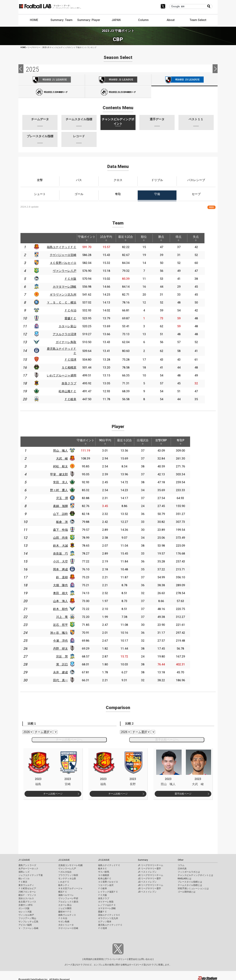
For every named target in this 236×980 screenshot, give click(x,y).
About (171, 20)
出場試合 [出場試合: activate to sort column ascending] (148, 440)
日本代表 (182, 867)
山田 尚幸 (63, 536)
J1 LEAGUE (24, 858)
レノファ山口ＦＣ (107, 903)
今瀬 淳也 (63, 639)
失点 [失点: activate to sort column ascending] (204, 238)
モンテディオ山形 (67, 877)
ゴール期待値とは (187, 890)
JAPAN (116, 20)
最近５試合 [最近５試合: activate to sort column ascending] (130, 238)
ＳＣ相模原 (104, 874)
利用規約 (88, 958)
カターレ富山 (65, 903)
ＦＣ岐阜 (103, 887)
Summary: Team (61, 20)
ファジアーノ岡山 (27, 917)
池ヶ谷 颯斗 (61, 631)
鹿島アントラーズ (27, 864)
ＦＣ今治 (63, 917)
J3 (184, 80)
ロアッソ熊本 (105, 920)
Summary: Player (89, 20)
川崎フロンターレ (27, 890)
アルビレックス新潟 (68, 900)
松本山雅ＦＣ (105, 877)
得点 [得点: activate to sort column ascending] (186, 238)
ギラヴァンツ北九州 (108, 917)
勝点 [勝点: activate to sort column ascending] (167, 238)
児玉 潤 (64, 496)
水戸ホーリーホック (28, 867)
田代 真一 (63, 679)
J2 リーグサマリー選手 (149, 877)
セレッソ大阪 (25, 910)
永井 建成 (63, 671)
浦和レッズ (24, 870)
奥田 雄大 (63, 591)
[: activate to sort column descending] (25, 238)
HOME (34, 20)
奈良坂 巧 (63, 552)
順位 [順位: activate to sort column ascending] (149, 238)
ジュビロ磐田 (65, 907)
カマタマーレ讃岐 (107, 907)
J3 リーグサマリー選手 (149, 887)
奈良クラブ (104, 897)
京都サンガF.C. (26, 903)
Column (143, 20)
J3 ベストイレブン (147, 890)
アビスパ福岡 (25, 923)
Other (181, 858)
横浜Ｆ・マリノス (27, 893)
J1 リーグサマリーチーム (151, 864)
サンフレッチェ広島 (28, 920)
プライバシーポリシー (116, 958)
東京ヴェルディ (26, 883)
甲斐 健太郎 (61, 473)
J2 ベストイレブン (147, 880)
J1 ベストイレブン (147, 870)
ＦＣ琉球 (103, 927)
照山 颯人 (63, 449)
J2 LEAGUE (64, 858)
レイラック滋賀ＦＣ (108, 890)
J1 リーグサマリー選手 (149, 867)
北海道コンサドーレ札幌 (70, 864)
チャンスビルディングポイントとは (195, 874)
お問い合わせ (146, 958)
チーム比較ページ (53, 792)
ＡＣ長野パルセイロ (108, 880)
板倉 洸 (64, 520)
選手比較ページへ (167, 738)
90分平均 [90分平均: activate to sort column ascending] (108, 440)
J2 (118, 80)
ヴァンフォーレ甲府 (68, 897)
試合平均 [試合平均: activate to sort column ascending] (110, 238)
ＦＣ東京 (23, 880)
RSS (211, 207)
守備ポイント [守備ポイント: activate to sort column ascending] (90, 238)
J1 (52, 80)
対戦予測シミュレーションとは (193, 887)
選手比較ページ (183, 792)
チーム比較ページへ (69, 738)
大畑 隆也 (63, 584)
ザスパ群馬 (104, 870)
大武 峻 (64, 457)
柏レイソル (24, 877)
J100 (52, 92)
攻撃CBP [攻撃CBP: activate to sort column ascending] (167, 440)
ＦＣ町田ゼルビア (27, 887)
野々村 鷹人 (61, 489)
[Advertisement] (118, 824)
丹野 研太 (63, 647)
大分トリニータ (66, 923)
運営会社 (133, 958)
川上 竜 (64, 615)
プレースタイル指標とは (190, 880)
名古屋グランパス (27, 900)
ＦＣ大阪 (103, 893)
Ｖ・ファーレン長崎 (28, 927)
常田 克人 (63, 481)
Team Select (198, 20)
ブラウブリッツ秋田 (68, 874)
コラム (181, 864)
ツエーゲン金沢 (106, 883)
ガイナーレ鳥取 (106, 900)
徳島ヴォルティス (67, 913)
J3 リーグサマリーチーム (151, 883)
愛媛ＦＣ (103, 910)
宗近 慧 (64, 655)
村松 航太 (63, 465)
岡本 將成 (63, 568)
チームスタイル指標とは (190, 883)
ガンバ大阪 (24, 907)
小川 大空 (63, 560)
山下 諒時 (63, 512)
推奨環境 (99, 958)
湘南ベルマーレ (66, 893)
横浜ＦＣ (63, 890)
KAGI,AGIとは (185, 877)
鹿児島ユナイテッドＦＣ (110, 923)
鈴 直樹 (64, 576)
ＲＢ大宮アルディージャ (70, 887)
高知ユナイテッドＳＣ (109, 913)
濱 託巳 (64, 663)
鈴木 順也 (63, 607)
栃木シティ (64, 883)
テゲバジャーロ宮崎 (68, 927)
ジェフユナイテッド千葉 (31, 874)
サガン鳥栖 (64, 920)
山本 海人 (63, 599)
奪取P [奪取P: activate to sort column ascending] (187, 440)
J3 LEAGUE (104, 858)
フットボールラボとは (189, 870)
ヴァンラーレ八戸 (67, 867)
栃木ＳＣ (103, 867)
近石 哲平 (63, 623)
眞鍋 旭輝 (63, 504)
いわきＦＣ (64, 880)
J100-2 (118, 92)
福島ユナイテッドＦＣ (109, 864)
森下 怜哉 (63, 528)
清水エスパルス (26, 897)
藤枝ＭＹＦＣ (65, 910)
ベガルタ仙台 (65, 870)
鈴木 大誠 (63, 544)
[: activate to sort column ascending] (37, 238)
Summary (143, 858)
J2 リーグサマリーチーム (151, 874)
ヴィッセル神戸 (26, 913)
